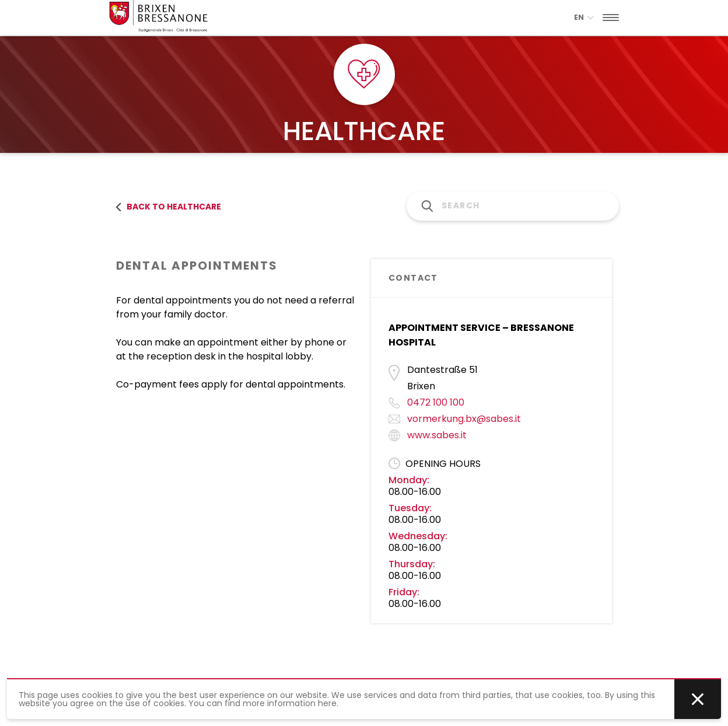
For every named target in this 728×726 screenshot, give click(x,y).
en (584, 17)
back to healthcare (169, 207)
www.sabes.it (437, 435)
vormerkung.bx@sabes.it (464, 419)
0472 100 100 (436, 402)
